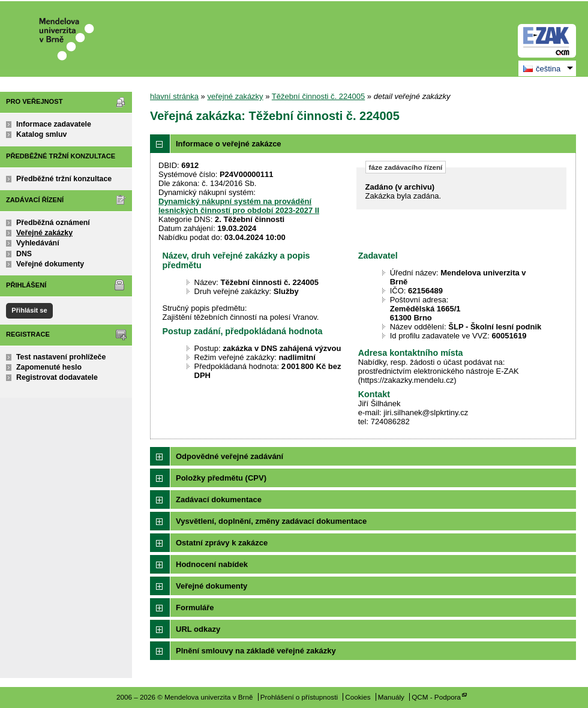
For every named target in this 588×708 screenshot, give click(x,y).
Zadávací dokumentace (219, 499)
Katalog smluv (41, 134)
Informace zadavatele (54, 124)
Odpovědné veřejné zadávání (229, 456)
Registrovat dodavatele (57, 377)
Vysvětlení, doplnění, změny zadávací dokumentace (271, 521)
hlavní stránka (174, 96)
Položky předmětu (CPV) (221, 478)
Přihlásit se (29, 310)
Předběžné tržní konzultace (64, 179)
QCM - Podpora (436, 697)
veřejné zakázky (235, 96)
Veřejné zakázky (44, 233)
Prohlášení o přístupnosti (299, 697)
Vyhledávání (38, 243)
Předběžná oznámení (53, 223)
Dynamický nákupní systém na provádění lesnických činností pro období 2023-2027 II (239, 206)
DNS (24, 254)
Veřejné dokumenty (50, 264)
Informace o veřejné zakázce (229, 144)
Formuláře (195, 607)
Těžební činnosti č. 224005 (318, 96)
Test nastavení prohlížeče (61, 357)
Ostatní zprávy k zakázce (222, 543)
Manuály (391, 697)
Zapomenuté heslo (49, 367)
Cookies (358, 697)
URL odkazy (198, 629)
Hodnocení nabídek (212, 564)
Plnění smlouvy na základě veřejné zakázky (256, 651)
